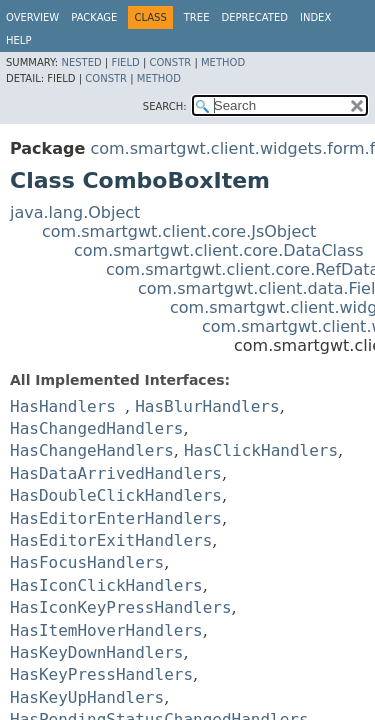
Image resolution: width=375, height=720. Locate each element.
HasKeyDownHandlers (96, 652)
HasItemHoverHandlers (106, 630)
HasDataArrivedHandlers (116, 473)
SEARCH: (165, 106)
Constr (170, 62)
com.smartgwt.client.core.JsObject (179, 231)
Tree (197, 17)
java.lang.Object (75, 212)
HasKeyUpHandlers (87, 697)
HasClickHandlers (261, 450)
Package (94, 17)
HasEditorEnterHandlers (116, 518)
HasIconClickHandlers (106, 585)
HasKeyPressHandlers (101, 674)
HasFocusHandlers (87, 562)
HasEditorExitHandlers (111, 540)
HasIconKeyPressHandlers (121, 607)
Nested (81, 62)
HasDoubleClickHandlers (116, 495)
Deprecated (254, 17)
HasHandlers (63, 406)
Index (315, 17)
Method (223, 62)
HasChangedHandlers (96, 428)
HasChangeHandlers (92, 450)
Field (125, 62)
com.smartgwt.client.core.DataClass (219, 250)
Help (18, 40)
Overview (32, 17)
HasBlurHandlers (207, 406)
